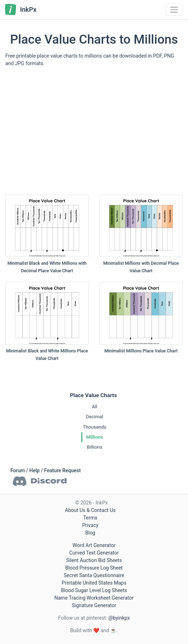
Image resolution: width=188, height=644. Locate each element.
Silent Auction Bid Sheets (94, 560)
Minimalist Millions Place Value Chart (141, 351)
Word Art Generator (94, 545)
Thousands (95, 427)
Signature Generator (94, 605)
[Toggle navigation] (174, 9)
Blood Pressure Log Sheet (94, 568)
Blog (90, 533)
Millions (94, 437)
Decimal (95, 417)
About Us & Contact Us (90, 510)
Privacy (90, 525)
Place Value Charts (93, 395)
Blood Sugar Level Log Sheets (94, 590)
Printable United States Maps (94, 583)
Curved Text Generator (94, 553)
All (94, 407)
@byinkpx (119, 618)
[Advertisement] (94, 133)
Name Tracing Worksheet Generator (94, 598)
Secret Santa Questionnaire (94, 575)
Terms (90, 518)
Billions (94, 447)
